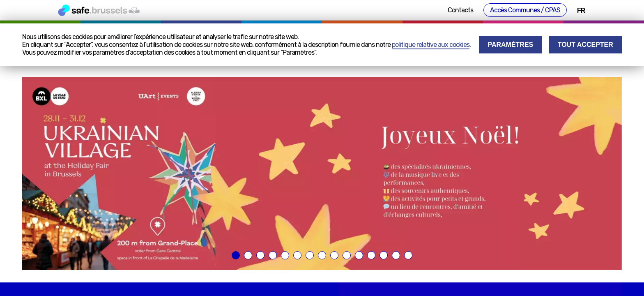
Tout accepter (585, 45)
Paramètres (510, 45)
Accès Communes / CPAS (525, 10)
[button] (236, 255)
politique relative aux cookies (431, 45)
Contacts (460, 10)
